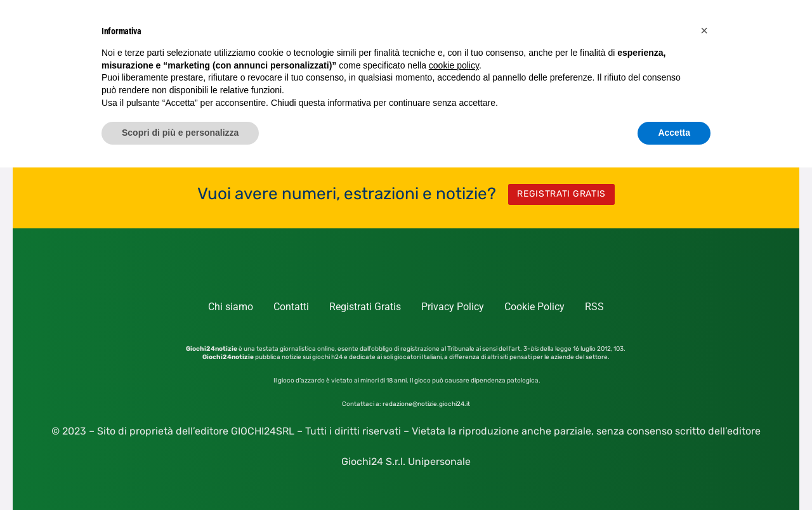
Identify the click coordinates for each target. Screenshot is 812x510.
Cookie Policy (534, 307)
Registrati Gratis (365, 307)
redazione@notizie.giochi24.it (426, 404)
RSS (594, 307)
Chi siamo (231, 307)
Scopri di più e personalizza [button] (180, 133)
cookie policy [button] (454, 65)
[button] (704, 30)
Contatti (291, 307)
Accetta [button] (674, 133)
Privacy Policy (453, 307)
